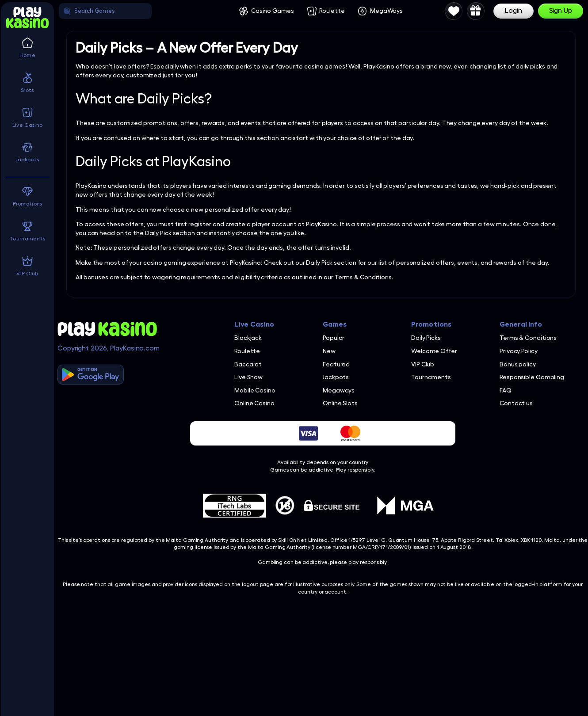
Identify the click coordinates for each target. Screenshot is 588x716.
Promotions (431, 324)
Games (335, 324)
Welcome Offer (434, 351)
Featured (336, 364)
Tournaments (431, 377)
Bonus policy (518, 364)
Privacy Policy (519, 351)
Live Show (248, 377)
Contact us (516, 403)
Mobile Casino (255, 390)
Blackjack (248, 338)
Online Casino (254, 403)
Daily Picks (426, 338)
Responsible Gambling (532, 377)
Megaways (339, 390)
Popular (334, 338)
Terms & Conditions (528, 338)
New (329, 351)
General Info (521, 324)
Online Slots (340, 403)
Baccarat (248, 364)
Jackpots (336, 377)
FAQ (506, 390)
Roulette (332, 11)
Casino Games (273, 11)
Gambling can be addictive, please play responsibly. (323, 562)
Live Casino (254, 324)
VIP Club (423, 364)
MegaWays (386, 11)
